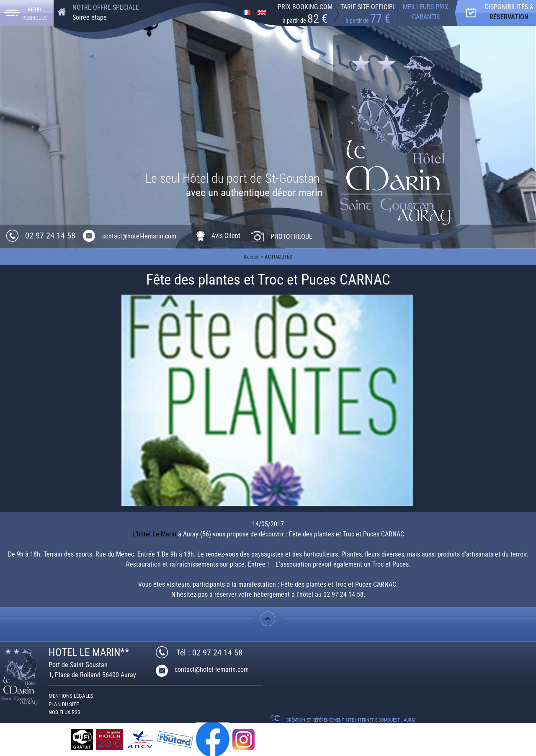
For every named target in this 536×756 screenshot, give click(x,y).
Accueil (252, 257)
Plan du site (64, 704)
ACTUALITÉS (278, 257)
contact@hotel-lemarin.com (139, 236)
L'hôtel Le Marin (154, 534)
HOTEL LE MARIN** (89, 652)
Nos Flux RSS (64, 712)
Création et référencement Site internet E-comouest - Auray (351, 720)
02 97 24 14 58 (50, 236)
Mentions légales (71, 696)
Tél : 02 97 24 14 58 (209, 652)
